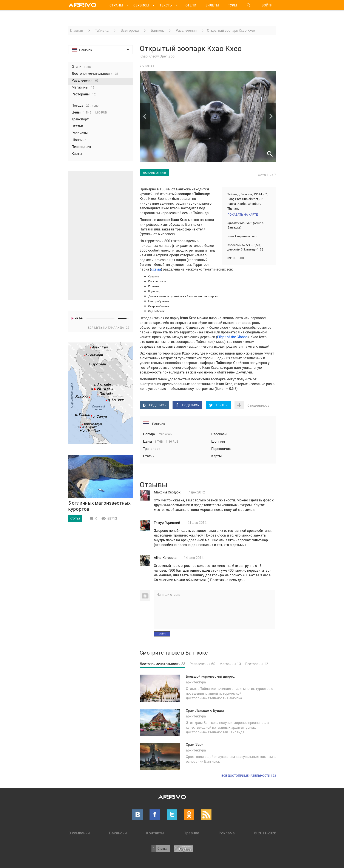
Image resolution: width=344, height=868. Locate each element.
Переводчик (221, 449)
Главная (76, 30)
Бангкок (157, 30)
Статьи (149, 456)
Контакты (155, 833)
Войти (267, 5)
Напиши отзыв (168, 594)
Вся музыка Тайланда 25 (109, 327)
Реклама (227, 833)
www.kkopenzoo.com (242, 236)
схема (156, 269)
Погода (149, 434)
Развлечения (186, 30)
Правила (191, 833)
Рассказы (219, 434)
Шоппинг (218, 441)
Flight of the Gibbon (232, 337)
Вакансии (118, 833)
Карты (217, 456)
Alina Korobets (165, 558)
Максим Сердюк (167, 492)
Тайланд (102, 30)
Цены (148, 441)
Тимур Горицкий (167, 522)
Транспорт (152, 449)
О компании (79, 833)
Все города (130, 30)
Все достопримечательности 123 (249, 775)
